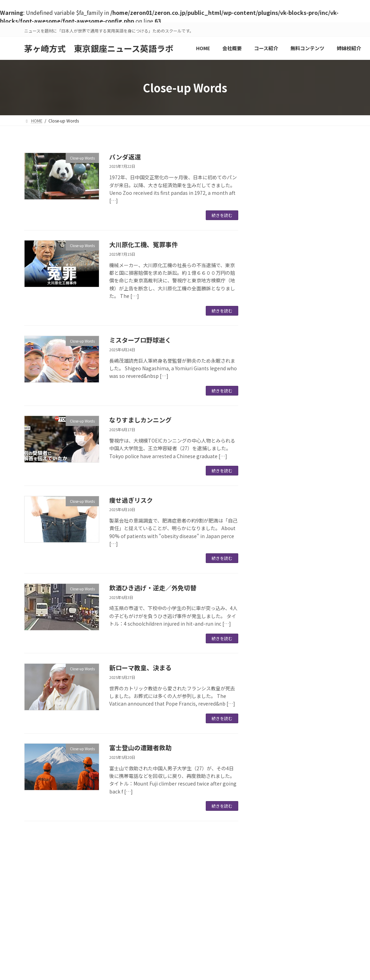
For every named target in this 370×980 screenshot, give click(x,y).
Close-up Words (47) (284, 182)
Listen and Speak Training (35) (296, 197)
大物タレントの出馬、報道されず (298, 333)
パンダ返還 (125, 157)
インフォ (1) (274, 210)
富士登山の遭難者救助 (140, 747)
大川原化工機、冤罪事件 (144, 244)
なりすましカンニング (140, 420)
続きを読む (222, 215)
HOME (67, 871)
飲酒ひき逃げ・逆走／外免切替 (153, 588)
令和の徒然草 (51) (281, 225)
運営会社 (39, 871)
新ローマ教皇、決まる (140, 668)
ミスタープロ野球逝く (140, 340)
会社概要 (133, 871)
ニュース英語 (168, 871)
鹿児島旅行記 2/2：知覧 (286, 274)
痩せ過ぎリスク (131, 500)
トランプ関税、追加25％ (287, 392)
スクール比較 (99, 871)
